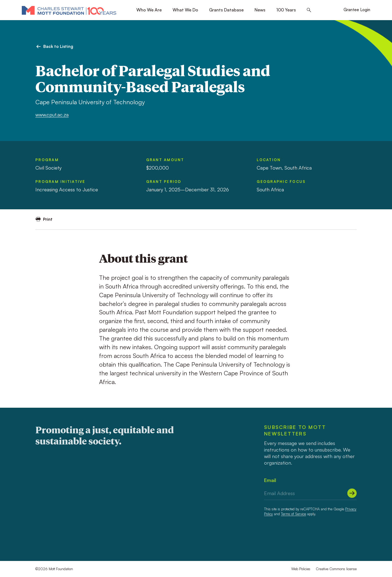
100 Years (286, 10)
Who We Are (149, 10)
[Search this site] (309, 10)
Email (270, 480)
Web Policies (301, 569)
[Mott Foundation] (69, 10)
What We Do (185, 10)
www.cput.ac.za (52, 115)
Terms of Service (293, 514)
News (260, 10)
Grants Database (226, 10)
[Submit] (352, 493)
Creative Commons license (336, 569)
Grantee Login (357, 10)
